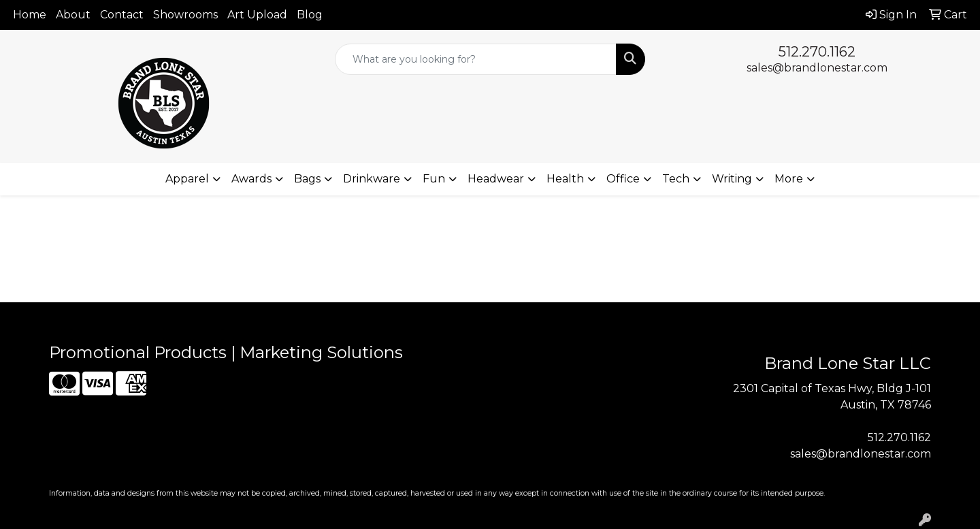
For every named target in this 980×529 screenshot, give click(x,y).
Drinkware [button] (372, 179)
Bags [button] (307, 179)
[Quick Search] (476, 59)
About (73, 15)
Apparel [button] (187, 179)
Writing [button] (732, 179)
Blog (310, 15)
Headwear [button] (496, 179)
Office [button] (623, 179)
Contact (122, 15)
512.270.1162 (817, 52)
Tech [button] (676, 179)
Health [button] (565, 179)
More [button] (789, 179)
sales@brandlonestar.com (817, 68)
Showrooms (185, 15)
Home (30, 15)
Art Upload (257, 15)
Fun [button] (434, 179)
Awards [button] (251, 179)
